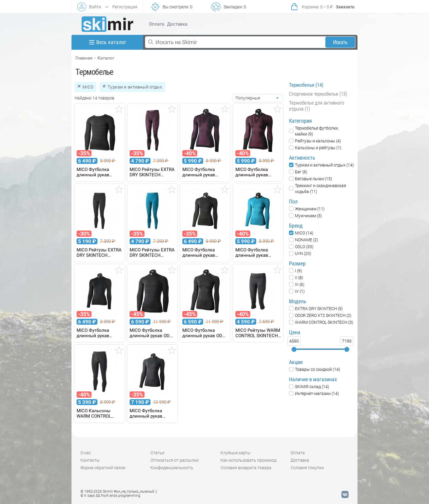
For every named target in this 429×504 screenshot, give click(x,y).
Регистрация (125, 7)
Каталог (106, 58)
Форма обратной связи (103, 468)
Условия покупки (307, 468)
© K (110, 496)
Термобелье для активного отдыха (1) (317, 106)
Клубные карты (236, 453)
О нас (86, 453)
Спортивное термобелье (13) (318, 94)
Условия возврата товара (246, 468)
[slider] (294, 349)
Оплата (157, 24)
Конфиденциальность (172, 468)
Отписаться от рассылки (175, 460)
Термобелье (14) (306, 85)
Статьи (157, 453)
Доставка (177, 24)
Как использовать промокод (248, 460)
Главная (84, 58)
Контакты (90, 460)
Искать (340, 42)
